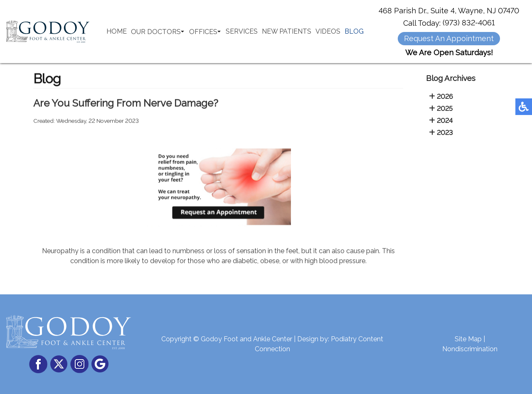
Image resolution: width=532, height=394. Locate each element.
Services (242, 31)
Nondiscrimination (470, 349)
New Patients (287, 31)
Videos (328, 31)
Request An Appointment (449, 38)
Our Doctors (156, 32)
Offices (203, 32)
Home (117, 31)
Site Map (468, 339)
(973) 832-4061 (469, 23)
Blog (354, 31)
